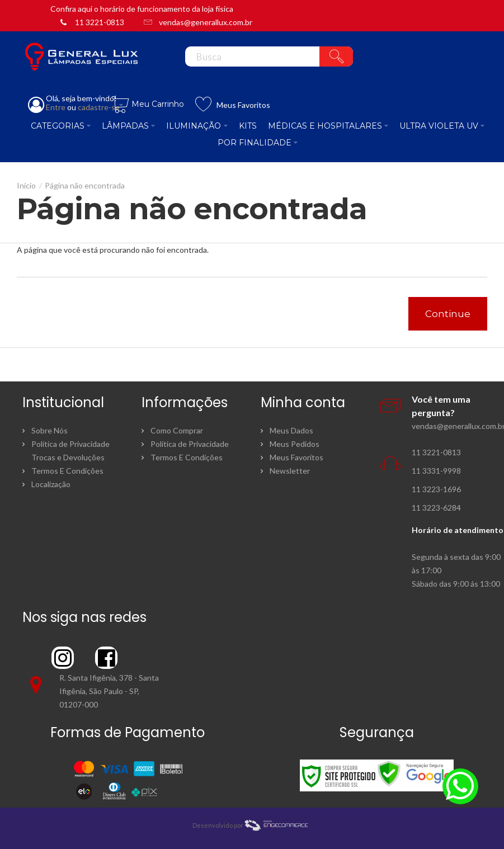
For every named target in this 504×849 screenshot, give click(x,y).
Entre (56, 107)
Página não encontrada (85, 185)
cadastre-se (99, 107)
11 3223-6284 (436, 508)
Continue (448, 314)
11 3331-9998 (436, 471)
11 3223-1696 (436, 489)
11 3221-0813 (100, 22)
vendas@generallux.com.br (206, 22)
